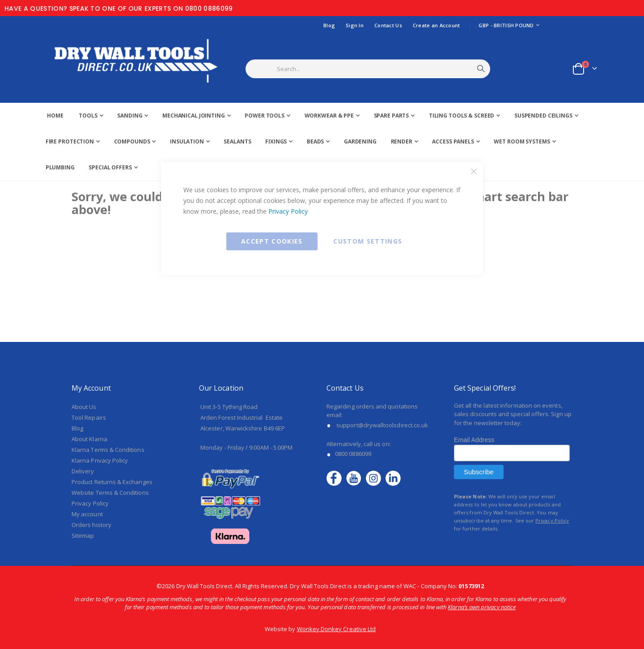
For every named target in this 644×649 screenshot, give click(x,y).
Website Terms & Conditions (110, 493)
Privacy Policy (288, 211)
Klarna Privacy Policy (100, 460)
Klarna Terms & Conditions (108, 450)
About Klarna (89, 439)
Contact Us (388, 25)
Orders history (91, 525)
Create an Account (436, 25)
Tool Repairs (89, 417)
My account (87, 514)
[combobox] (379, 69)
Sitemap (83, 535)
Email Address (474, 440)
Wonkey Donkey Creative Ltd (337, 629)
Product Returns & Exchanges (112, 482)
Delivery (83, 471)
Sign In (355, 25)
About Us (84, 407)
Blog (329, 25)
